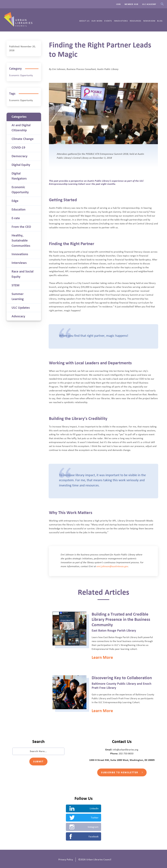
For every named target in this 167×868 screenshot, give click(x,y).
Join (118, 4)
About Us (84, 21)
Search (162, 4)
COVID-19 (18, 148)
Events (108, 21)
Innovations (121, 21)
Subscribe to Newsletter (122, 772)
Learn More (102, 657)
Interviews (19, 263)
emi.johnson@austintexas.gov (112, 566)
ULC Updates (21, 308)
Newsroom (149, 21)
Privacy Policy (66, 860)
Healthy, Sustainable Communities (21, 241)
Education (19, 210)
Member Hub (131, 4)
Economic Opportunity (21, 75)
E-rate (16, 218)
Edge (15, 201)
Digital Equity (21, 165)
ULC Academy (149, 4)
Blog (160, 21)
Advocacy (18, 316)
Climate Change (23, 139)
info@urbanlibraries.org (125, 750)
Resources (136, 21)
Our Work (97, 21)
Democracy (19, 156)
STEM (15, 285)
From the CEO (21, 227)
